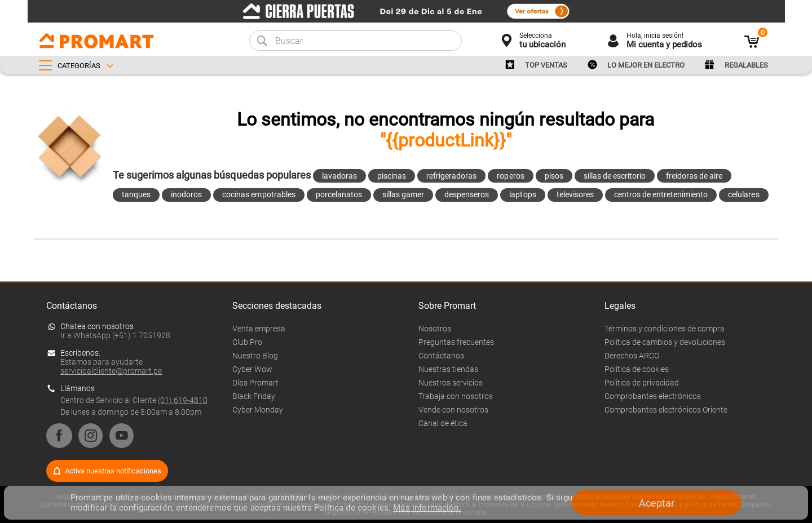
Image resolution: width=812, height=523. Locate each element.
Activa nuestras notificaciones (113, 471)
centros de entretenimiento (661, 194)
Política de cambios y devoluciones (665, 342)
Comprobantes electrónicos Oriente (666, 410)
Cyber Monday (258, 410)
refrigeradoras (451, 176)
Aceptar (657, 503)
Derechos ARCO (632, 356)
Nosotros (435, 329)
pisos (554, 176)
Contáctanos (441, 356)
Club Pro (247, 342)
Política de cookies (637, 369)
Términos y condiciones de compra (665, 329)
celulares (743, 194)
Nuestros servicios (451, 383)
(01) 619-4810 (183, 400)
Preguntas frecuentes (456, 342)
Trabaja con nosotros (456, 396)
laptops (522, 194)
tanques (136, 194)
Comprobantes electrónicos (653, 396)
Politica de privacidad (642, 383)
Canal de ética (443, 423)
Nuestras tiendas (448, 369)
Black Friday (254, 396)
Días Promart (255, 383)
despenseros (467, 194)
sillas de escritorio (615, 176)
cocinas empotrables (259, 194)
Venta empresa (259, 329)
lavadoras (339, 176)
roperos (510, 176)
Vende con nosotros (453, 410)
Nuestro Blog (255, 356)
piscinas (392, 176)
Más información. (427, 508)
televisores (575, 194)
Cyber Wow (252, 369)
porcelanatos (339, 194)
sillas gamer (403, 194)
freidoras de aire (694, 176)
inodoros (186, 194)
